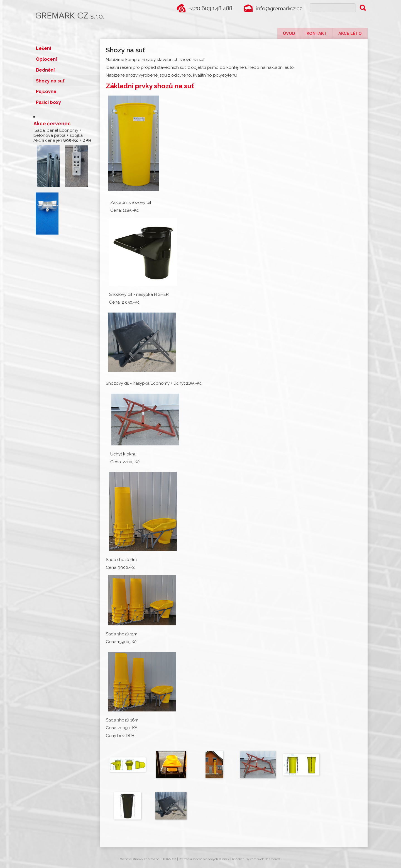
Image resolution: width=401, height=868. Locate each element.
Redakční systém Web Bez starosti (257, 859)
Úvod (289, 33)
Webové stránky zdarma (138, 859)
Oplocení (46, 58)
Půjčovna (46, 89)
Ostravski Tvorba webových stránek (204, 859)
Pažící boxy (48, 100)
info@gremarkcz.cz (278, 8)
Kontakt (317, 33)
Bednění (45, 69)
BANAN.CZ (168, 859)
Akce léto (350, 33)
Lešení (43, 48)
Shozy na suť (50, 79)
